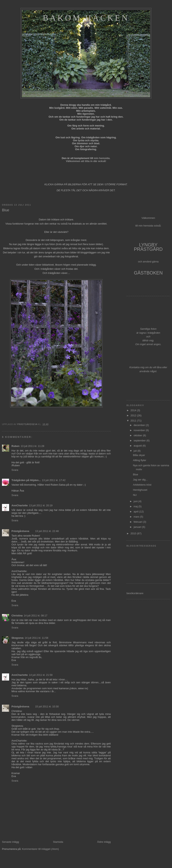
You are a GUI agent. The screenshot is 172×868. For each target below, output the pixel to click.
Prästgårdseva (20, 531)
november (140, 430)
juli (136, 451)
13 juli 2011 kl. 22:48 (47, 531)
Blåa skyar (139, 455)
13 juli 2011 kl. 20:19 (41, 505)
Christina (17, 616)
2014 (134, 410)
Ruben (15, 446)
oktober (138, 435)
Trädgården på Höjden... (26, 480)
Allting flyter (139, 460)
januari (138, 527)
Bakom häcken (86, 18)
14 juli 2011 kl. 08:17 (35, 616)
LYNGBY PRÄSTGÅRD (148, 247)
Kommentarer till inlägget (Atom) (40, 849)
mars (137, 517)
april (136, 512)
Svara (15, 470)
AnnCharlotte (20, 505)
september (140, 441)
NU (135, 495)
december (140, 425)
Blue (135, 474)
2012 (134, 415)
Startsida (58, 842)
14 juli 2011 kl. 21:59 (41, 675)
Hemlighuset (140, 490)
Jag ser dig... (140, 480)
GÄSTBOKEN (148, 273)
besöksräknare (135, 593)
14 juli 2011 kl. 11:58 (36, 638)
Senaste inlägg (10, 842)
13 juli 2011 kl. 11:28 (32, 446)
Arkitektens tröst (142, 485)
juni (136, 501)
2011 (134, 421)
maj (136, 506)
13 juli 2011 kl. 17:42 (54, 480)
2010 (134, 533)
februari (138, 522)
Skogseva (17, 638)
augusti (138, 446)
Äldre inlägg (104, 842)
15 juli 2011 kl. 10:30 (47, 706)
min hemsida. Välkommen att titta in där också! (88, 160)
